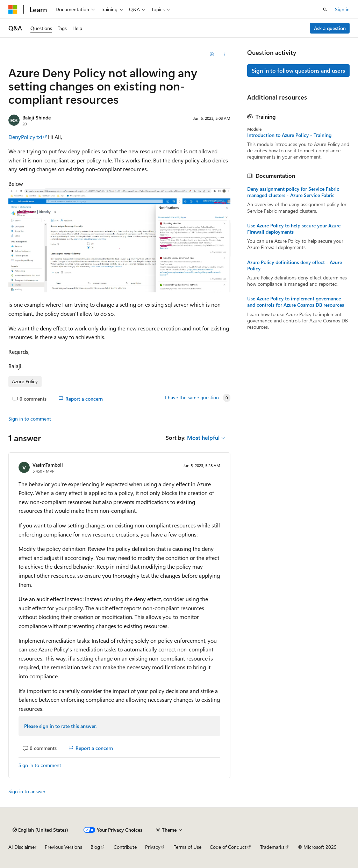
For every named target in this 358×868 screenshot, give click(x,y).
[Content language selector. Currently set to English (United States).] (40, 830)
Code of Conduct (228, 847)
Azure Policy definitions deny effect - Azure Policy (295, 265)
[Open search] (325, 9)
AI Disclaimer (22, 847)
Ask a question (330, 28)
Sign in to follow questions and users (298, 70)
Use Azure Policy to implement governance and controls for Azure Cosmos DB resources (296, 302)
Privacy (153, 847)
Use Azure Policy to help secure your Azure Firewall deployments (294, 229)
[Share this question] (224, 54)
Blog (95, 847)
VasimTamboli (48, 465)
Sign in (342, 9)
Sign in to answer (27, 791)
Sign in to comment (30, 419)
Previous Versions (63, 847)
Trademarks (272, 847)
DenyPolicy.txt (25, 137)
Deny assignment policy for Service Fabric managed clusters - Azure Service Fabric (293, 192)
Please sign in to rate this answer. (60, 726)
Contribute (125, 847)
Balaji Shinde (37, 118)
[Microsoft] (13, 9)
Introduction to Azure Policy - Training (289, 135)
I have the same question (192, 397)
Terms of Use (188, 847)
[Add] (212, 54)
